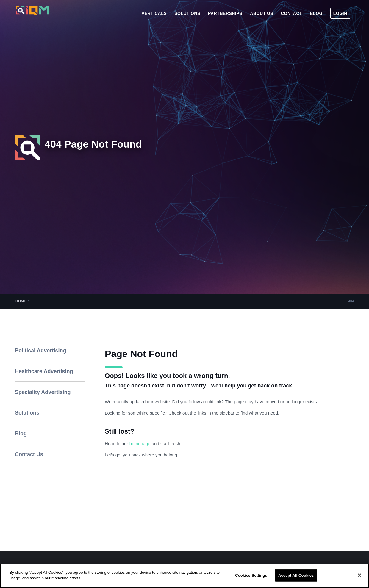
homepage (141, 444)
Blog (21, 434)
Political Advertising (40, 351)
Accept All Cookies (296, 575)
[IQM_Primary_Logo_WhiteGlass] (33, 16)
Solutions (27, 413)
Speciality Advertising (43, 392)
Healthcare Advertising (44, 371)
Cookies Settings (251, 575)
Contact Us (29, 454)
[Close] (359, 575)
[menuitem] (154, 13)
